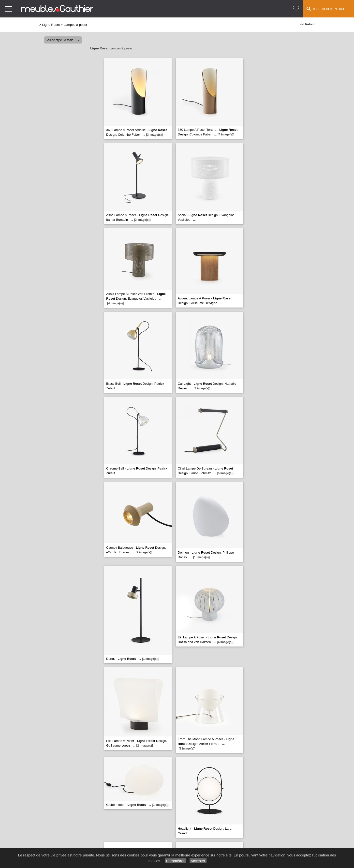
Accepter (198, 861)
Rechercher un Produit (328, 9)
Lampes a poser (75, 25)
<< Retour (307, 24)
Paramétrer (175, 861)
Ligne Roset (51, 25)
